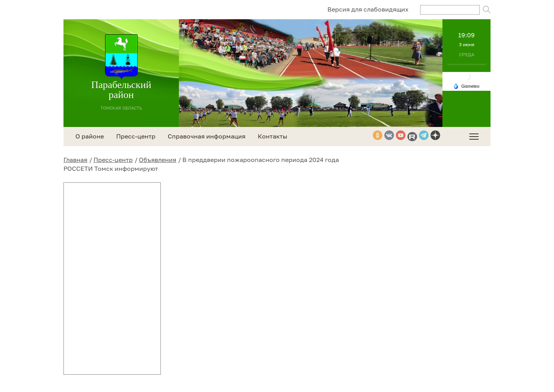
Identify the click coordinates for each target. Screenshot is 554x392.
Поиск (487, 10)
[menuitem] (474, 137)
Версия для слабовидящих (368, 9)
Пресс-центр (113, 160)
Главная (75, 160)
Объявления (158, 160)
